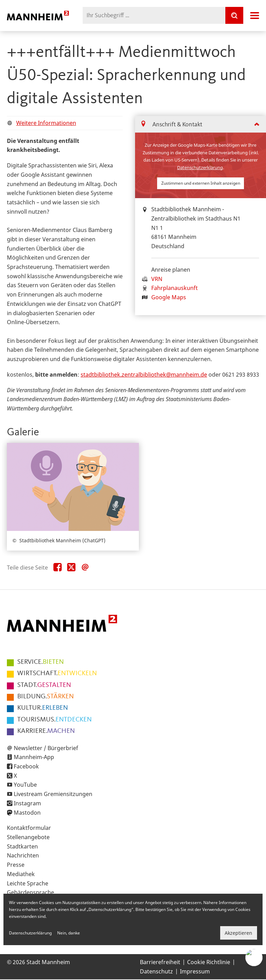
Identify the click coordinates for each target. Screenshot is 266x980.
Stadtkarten (22, 846)
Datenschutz (156, 971)
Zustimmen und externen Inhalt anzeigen (201, 183)
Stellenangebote (28, 837)
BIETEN (40, 662)
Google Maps (169, 297)
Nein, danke (69, 933)
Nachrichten (23, 855)
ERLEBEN (43, 708)
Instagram (27, 803)
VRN (157, 279)
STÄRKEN (45, 697)
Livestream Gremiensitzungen (53, 794)
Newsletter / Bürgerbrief (46, 748)
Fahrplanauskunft (175, 288)
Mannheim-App (34, 757)
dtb (93, 375)
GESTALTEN (44, 685)
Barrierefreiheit (160, 962)
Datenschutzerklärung (200, 167)
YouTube (25, 785)
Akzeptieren (238, 933)
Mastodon (27, 813)
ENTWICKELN (57, 673)
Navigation (255, 16)
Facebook (26, 766)
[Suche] (234, 15)
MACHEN (46, 731)
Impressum (195, 971)
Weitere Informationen (46, 123)
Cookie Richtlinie (209, 962)
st (83, 375)
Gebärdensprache (30, 892)
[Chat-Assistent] (254, 958)
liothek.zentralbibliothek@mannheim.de (155, 375)
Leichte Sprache (28, 883)
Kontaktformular (29, 828)
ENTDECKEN (54, 720)
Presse (16, 865)
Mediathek (21, 874)
